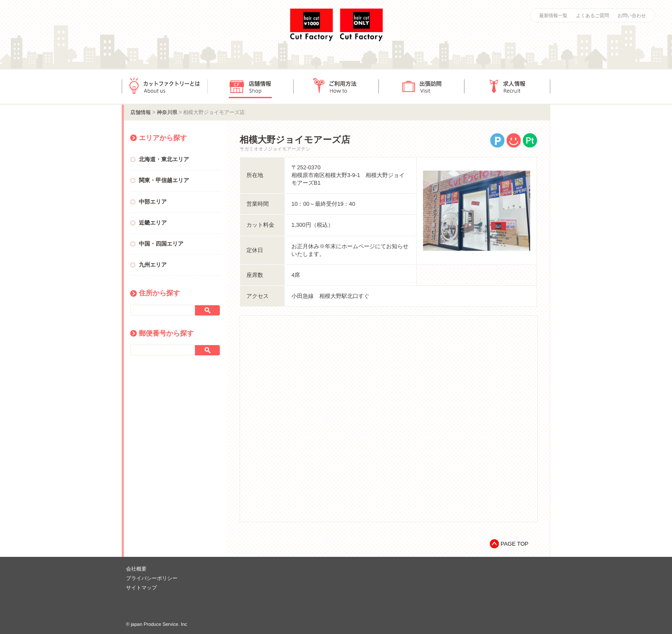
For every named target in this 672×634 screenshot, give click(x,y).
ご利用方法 (336, 87)
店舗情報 (250, 87)
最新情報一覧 (553, 15)
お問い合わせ (632, 15)
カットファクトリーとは (165, 87)
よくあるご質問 (592, 15)
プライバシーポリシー (152, 578)
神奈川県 (167, 112)
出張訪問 (422, 87)
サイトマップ (141, 588)
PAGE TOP (514, 544)
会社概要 (136, 569)
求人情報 (507, 87)
